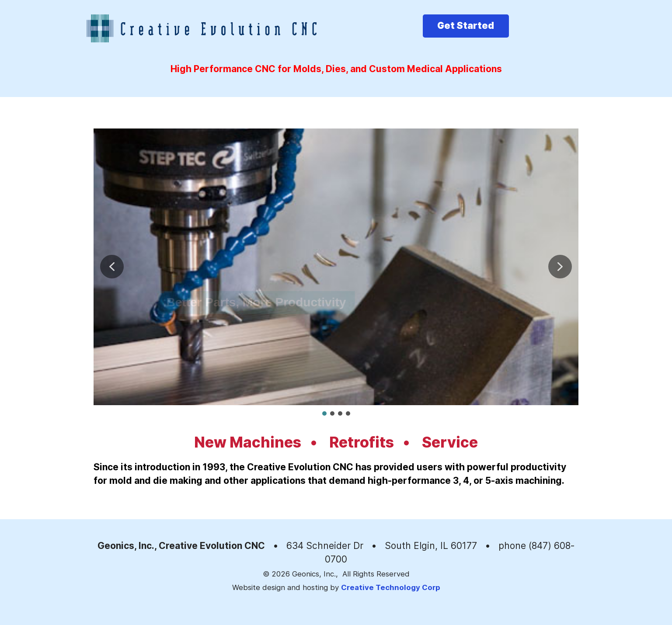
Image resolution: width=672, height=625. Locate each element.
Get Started (466, 26)
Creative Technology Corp (391, 587)
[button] (112, 267)
